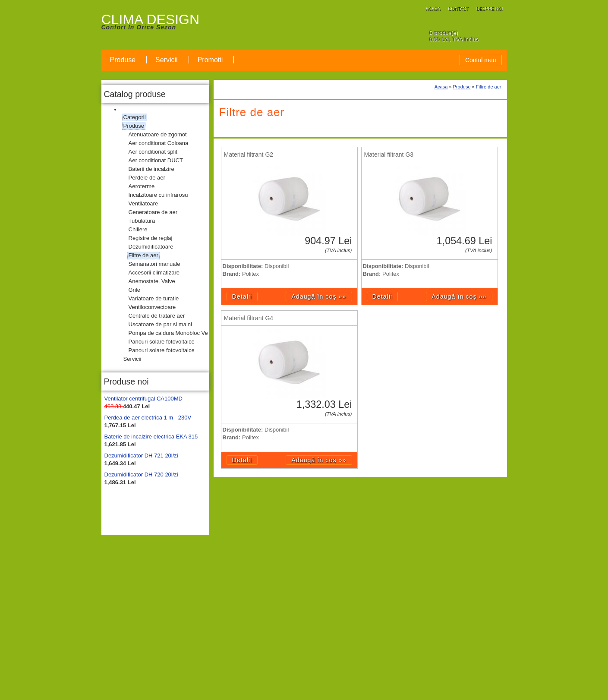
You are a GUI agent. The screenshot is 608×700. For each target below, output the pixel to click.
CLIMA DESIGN (151, 19)
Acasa (441, 87)
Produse (462, 87)
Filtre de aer (489, 87)
